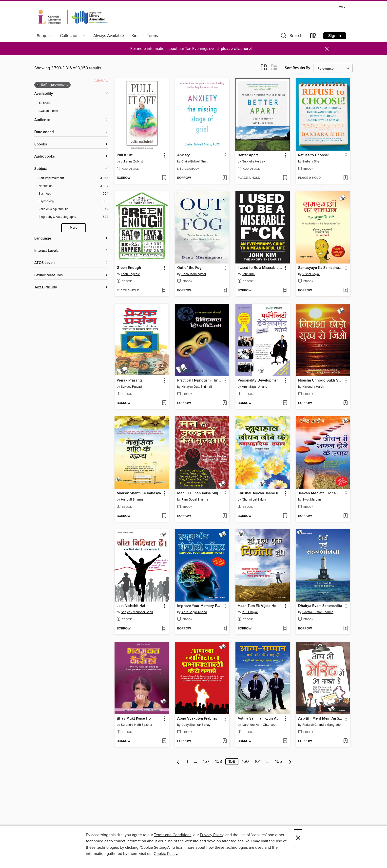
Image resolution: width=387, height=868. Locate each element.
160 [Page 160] (245, 762)
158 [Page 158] (219, 762)
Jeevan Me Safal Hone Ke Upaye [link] (321, 493)
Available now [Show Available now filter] (48, 111)
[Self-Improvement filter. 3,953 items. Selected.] (73, 178)
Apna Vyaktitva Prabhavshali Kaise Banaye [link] (200, 719)
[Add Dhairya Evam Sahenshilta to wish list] (345, 629)
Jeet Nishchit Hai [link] (131, 606)
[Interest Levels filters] (71, 251)
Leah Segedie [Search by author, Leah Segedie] (130, 274)
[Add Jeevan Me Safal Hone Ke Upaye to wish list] (345, 516)
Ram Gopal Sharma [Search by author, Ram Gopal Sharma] (195, 500)
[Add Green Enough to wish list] (164, 291)
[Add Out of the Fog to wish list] (224, 291)
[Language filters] (71, 239)
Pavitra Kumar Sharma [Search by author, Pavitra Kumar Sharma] (318, 612)
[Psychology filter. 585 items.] (73, 201)
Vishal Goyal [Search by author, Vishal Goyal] (311, 274)
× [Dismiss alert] (327, 49)
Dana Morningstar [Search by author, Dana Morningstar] (194, 274)
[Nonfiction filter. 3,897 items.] (73, 186)
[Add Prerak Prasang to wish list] (164, 403)
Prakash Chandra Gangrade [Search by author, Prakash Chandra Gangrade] (321, 725)
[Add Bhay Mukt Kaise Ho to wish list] (164, 741)
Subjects (45, 36)
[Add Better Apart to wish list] (285, 178)
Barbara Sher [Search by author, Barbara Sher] (311, 161)
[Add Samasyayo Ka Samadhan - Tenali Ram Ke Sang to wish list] (345, 291)
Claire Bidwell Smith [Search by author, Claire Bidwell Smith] (195, 161)
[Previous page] (178, 762)
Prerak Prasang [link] (129, 381)
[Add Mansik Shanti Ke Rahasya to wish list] (164, 516)
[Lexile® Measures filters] (71, 275)
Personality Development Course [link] (260, 381)
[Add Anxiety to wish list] (224, 178)
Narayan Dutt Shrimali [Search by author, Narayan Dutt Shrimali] (197, 387)
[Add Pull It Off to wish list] (164, 178)
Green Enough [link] (129, 268)
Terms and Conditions (173, 835)
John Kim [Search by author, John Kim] (248, 274)
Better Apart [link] (248, 155)
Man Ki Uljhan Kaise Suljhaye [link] (200, 493)
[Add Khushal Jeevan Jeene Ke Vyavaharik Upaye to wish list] (285, 516)
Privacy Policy (212, 835)
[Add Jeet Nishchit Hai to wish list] (164, 629)
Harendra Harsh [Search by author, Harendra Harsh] (313, 387)
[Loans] (313, 37)
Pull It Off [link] (125, 155)
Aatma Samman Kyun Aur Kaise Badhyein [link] (260, 719)
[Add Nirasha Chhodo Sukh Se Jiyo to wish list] (345, 403)
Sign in (335, 36)
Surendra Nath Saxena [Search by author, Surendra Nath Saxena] (136, 725)
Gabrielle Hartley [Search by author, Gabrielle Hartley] (253, 161)
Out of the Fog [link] (189, 268)
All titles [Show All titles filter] (44, 103)
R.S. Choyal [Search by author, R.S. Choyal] (250, 612)
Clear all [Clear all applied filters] (101, 81)
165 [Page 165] (279, 762)
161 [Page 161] (258, 762)
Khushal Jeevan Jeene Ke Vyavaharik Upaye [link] (260, 493)
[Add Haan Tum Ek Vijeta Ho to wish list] (285, 629)
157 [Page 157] (206, 762)
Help (342, 7)
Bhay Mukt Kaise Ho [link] (134, 719)
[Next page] (290, 762)
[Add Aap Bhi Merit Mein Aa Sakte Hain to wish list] (345, 741)
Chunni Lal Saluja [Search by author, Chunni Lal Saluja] (254, 500)
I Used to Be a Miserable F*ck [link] (260, 268)
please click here (236, 49)
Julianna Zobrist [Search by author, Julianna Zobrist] (132, 161)
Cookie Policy (165, 854)
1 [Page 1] (187, 762)
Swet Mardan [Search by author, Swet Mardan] (312, 500)
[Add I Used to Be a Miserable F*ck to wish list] (285, 291)
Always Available (109, 36)
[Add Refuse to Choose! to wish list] (345, 178)
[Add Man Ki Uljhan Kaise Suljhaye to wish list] (224, 516)
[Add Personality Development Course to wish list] (285, 403)
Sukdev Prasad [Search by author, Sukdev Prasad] (131, 387)
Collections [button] (73, 36)
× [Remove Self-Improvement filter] (38, 85)
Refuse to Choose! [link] (313, 155)
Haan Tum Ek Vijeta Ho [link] (257, 606)
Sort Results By (298, 68)
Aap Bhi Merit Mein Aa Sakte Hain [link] (321, 719)
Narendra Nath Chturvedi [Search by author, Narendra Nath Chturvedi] (259, 725)
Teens (152, 36)
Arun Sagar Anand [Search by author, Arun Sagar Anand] (255, 387)
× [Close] (298, 838)
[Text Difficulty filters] (71, 288)
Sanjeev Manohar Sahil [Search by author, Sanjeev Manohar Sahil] (137, 612)
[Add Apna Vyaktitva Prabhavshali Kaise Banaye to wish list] (224, 741)
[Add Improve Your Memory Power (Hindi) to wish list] (224, 629)
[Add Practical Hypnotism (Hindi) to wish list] (224, 403)
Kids (135, 36)
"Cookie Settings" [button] (154, 848)
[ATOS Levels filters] (71, 263)
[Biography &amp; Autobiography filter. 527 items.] (73, 217)
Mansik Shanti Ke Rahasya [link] (139, 493)
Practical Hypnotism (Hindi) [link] (200, 381)
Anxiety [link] (184, 155)
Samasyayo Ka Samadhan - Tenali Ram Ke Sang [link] (321, 268)
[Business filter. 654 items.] (73, 194)
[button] (291, 37)
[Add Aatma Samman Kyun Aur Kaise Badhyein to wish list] (285, 741)
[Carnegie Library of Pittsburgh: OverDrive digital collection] (73, 17)
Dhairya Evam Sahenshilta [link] (320, 606)
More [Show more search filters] (74, 228)
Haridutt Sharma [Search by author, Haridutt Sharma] (132, 500)
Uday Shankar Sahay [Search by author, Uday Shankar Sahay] (196, 725)
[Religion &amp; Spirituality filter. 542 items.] (73, 209)
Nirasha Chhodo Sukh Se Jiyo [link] (321, 381)
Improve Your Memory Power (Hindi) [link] (200, 606)
